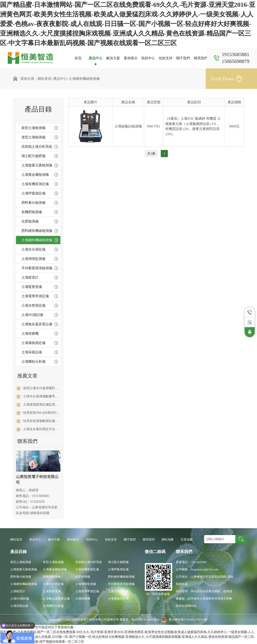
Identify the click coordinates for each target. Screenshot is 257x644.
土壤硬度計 (30, 277)
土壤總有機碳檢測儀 (84, 79)
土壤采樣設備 (32, 352)
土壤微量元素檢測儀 (37, 165)
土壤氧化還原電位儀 (37, 324)
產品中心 (96, 58)
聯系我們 (201, 58)
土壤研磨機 (30, 334)
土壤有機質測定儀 (35, 184)
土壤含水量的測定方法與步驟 (42, 429)
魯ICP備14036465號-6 (146, 619)
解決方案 (113, 58)
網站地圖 (168, 539)
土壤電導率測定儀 (35, 296)
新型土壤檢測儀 (33, 128)
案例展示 (131, 58)
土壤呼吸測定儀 (33, 193)
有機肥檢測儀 (32, 212)
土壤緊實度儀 (32, 287)
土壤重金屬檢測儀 (35, 175)
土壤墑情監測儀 (33, 259)
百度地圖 (187, 539)
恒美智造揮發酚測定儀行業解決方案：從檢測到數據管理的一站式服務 (42, 421)
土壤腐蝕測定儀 (33, 343)
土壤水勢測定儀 (33, 305)
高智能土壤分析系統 (37, 147)
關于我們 (183, 58)
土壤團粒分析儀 (33, 362)
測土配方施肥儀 (33, 156)
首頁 (78, 58)
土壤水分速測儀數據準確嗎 (42, 396)
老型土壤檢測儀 (33, 137)
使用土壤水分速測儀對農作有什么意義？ (42, 388)
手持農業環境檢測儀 (37, 268)
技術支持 (166, 58)
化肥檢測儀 (30, 221)
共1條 (151, 154)
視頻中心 (148, 58)
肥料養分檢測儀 (33, 203)
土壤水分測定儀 (33, 249)
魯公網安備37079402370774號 (183, 619)
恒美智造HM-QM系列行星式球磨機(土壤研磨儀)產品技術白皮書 (42, 413)
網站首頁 (44, 79)
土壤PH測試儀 (32, 315)
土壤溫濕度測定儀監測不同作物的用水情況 (42, 405)
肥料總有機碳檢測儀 (37, 231)
